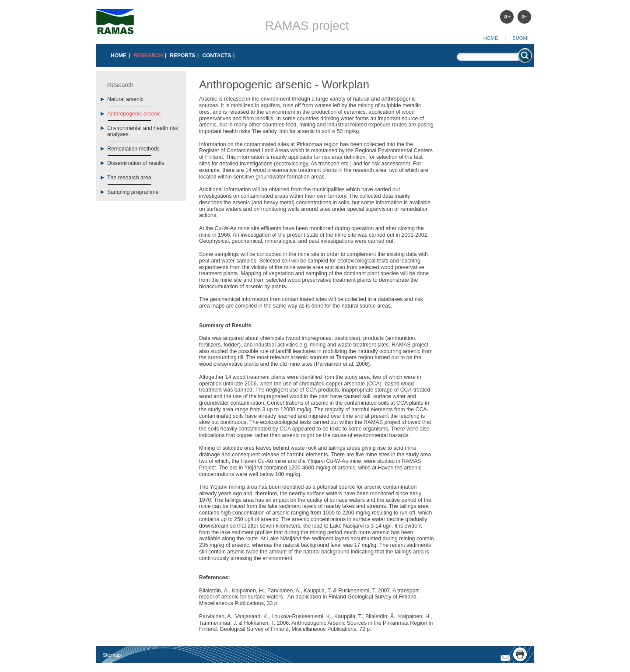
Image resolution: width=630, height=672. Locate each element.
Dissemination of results (136, 163)
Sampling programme (133, 192)
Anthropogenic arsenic (134, 114)
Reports (182, 56)
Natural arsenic (125, 99)
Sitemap (112, 655)
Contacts (217, 56)
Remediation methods (133, 149)
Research (148, 56)
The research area (129, 178)
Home (491, 38)
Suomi (520, 38)
